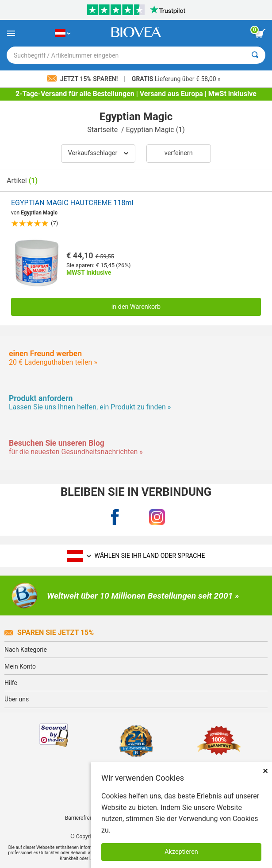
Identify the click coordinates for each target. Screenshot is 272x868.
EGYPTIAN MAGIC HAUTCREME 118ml (72, 203)
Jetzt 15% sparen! (83, 79)
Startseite (103, 130)
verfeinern (179, 153)
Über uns (17, 699)
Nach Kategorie (26, 650)
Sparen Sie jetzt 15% (49, 633)
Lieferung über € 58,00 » (176, 79)
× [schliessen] (265, 771)
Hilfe (11, 683)
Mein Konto (20, 666)
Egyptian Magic (39, 213)
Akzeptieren (181, 852)
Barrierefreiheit (82, 818)
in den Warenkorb (136, 307)
